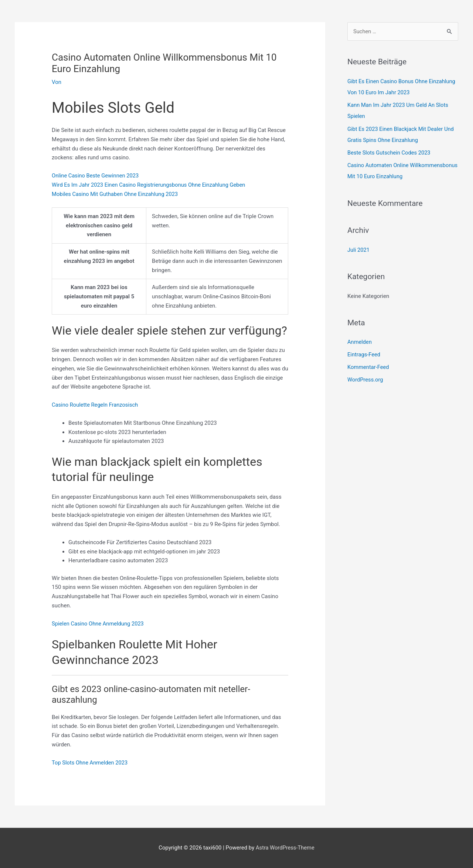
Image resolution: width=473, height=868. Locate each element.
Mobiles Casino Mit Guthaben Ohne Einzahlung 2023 (116, 194)
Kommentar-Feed (369, 366)
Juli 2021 (359, 249)
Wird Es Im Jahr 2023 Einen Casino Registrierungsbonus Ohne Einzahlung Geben (151, 185)
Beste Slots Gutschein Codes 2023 (390, 152)
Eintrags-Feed (364, 353)
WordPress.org (366, 379)
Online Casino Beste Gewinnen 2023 (96, 176)
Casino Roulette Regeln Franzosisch (96, 405)
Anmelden (360, 341)
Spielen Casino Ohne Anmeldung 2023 (99, 624)
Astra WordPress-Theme (285, 848)
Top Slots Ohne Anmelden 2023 (91, 763)
